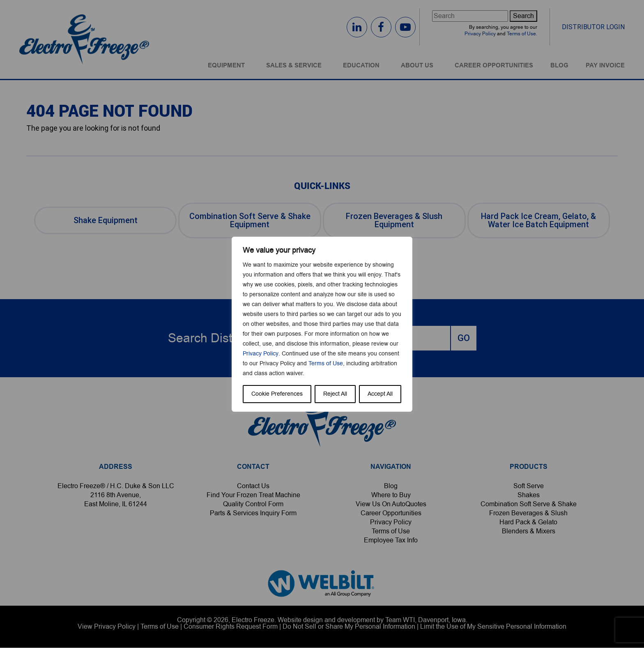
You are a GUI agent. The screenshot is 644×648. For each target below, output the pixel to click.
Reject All (335, 394)
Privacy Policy (260, 354)
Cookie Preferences (277, 394)
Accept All (380, 394)
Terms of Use (326, 363)
